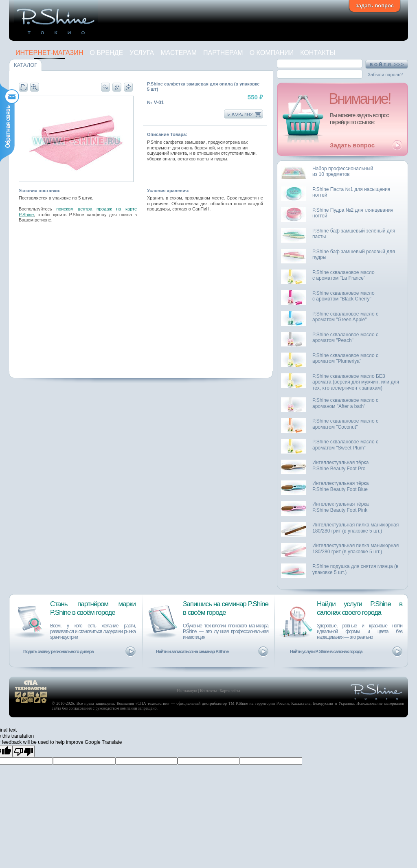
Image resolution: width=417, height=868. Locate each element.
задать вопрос (375, 5)
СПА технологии (153, 703)
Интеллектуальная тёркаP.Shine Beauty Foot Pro (341, 466)
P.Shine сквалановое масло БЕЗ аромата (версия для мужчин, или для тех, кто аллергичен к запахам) (356, 382)
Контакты (318, 53)
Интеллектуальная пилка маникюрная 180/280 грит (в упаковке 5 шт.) (356, 528)
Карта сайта (230, 691)
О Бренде (106, 53)
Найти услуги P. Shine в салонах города (326, 651)
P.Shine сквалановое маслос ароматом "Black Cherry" (343, 296)
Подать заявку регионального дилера (58, 651)
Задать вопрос (352, 145)
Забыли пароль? (385, 75)
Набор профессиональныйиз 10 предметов (343, 172)
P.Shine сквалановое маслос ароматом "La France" (343, 275)
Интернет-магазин (49, 53)
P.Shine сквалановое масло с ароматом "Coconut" (345, 424)
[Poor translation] (24, 751)
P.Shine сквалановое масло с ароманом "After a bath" (345, 403)
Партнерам (223, 53)
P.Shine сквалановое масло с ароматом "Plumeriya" (345, 358)
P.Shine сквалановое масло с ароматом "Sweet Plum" (345, 445)
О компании (272, 53)
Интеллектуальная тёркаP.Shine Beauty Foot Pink (341, 507)
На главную (187, 691)
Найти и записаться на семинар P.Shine (192, 651)
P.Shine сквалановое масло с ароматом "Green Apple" (345, 317)
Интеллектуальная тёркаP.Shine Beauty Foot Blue (341, 486)
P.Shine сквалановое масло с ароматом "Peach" (345, 338)
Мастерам (179, 53)
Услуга (142, 53)
